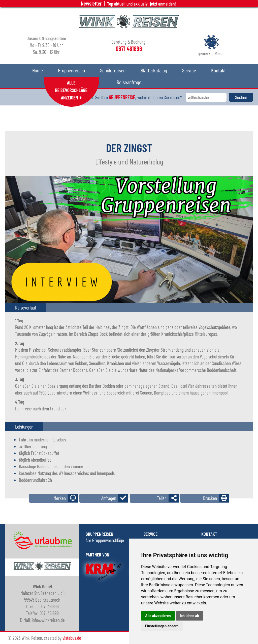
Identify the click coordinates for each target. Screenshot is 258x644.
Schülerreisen (113, 70)
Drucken (210, 498)
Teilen (162, 498)
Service (189, 70)
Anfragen (109, 498)
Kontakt (218, 70)
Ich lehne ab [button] (189, 616)
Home (38, 70)
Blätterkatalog (154, 70)
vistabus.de (72, 638)
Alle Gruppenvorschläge (105, 540)
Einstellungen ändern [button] (162, 626)
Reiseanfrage (129, 82)
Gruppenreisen (71, 70)
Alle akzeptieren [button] (158, 616)
